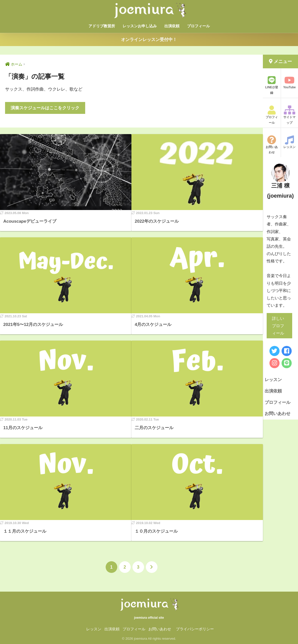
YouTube (290, 82)
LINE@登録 (272, 85)
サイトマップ (290, 115)
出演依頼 (172, 26)
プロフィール (198, 26)
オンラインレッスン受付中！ (149, 40)
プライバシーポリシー (195, 629)
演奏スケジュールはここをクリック (45, 108)
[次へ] (152, 567)
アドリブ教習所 (102, 26)
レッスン (290, 142)
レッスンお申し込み (140, 26)
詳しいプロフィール (278, 326)
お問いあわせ (272, 145)
